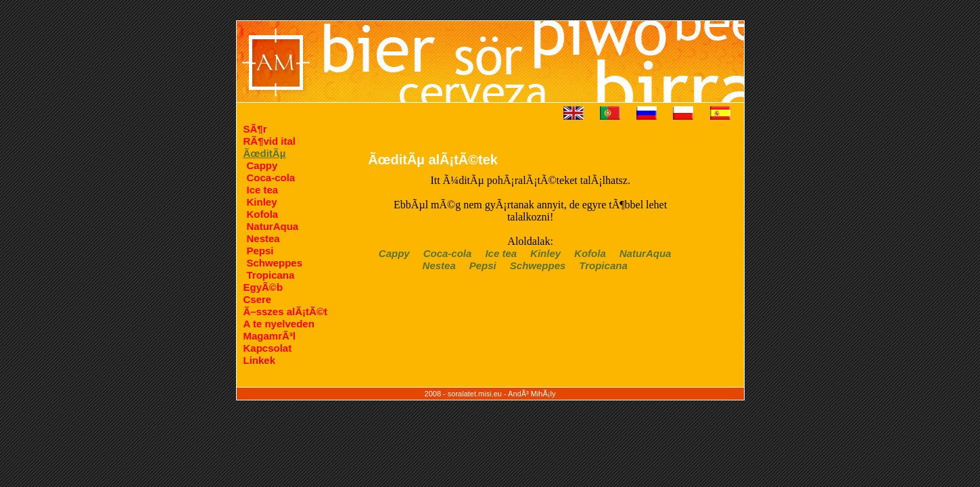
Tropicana (271, 275)
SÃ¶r (255, 129)
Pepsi (260, 251)
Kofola (263, 214)
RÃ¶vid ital (270, 141)
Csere (258, 299)
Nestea (263, 238)
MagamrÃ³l (270, 336)
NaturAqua (273, 226)
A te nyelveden (279, 324)
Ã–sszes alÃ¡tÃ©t (285, 311)
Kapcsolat (268, 348)
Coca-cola (271, 178)
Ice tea (263, 190)
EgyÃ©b (263, 287)
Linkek (260, 360)
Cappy (262, 165)
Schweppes (275, 263)
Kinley (262, 202)
